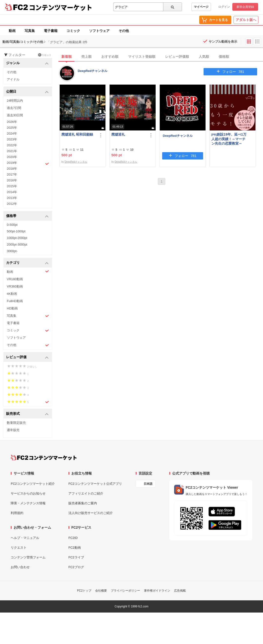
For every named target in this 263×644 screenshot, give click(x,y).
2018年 (12, 169)
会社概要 (101, 591)
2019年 (28, 163)
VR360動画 (15, 286)
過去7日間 (14, 108)
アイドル (13, 79)
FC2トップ (84, 591)
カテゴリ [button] (27, 263)
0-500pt (12, 225)
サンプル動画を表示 (223, 42)
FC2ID (73, 538)
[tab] (161, 57)
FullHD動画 (15, 301)
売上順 (86, 57)
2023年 (12, 139)
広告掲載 (180, 591)
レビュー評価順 (177, 57)
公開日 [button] (27, 92)
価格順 (224, 57)
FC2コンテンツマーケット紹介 (33, 484)
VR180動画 (15, 279)
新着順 (66, 57)
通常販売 (13, 430)
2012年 (12, 204)
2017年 (12, 174)
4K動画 (12, 294)
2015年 (12, 186)
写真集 (30, 31)
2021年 (12, 151)
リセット (45, 55)
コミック (73, 31)
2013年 (12, 198)
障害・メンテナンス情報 (28, 503)
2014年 (12, 192)
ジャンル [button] (27, 63)
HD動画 (12, 308)
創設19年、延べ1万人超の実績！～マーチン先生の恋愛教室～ (229, 139)
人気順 (204, 57)
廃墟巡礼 (118, 134)
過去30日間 (15, 115)
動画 (12, 31)
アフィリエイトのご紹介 (86, 493)
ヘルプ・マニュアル (25, 538)
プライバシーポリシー (125, 591)
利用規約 (17, 513)
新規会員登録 (245, 7)
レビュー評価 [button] (27, 357)
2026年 (12, 122)
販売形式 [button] (27, 414)
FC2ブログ (76, 567)
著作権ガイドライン (157, 591)
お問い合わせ (20, 567)
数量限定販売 (16, 423)
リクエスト (19, 548)
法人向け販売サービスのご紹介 (91, 513)
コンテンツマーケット (61, 7)
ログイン (224, 7)
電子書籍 (51, 31)
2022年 (12, 145)
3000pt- (12, 251)
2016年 (12, 180)
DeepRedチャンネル (93, 71)
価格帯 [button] (27, 216)
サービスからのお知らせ (28, 493)
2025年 (12, 128)
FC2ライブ (76, 557)
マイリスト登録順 (142, 57)
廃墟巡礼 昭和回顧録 (77, 134)
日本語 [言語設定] (148, 484)
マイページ (201, 7)
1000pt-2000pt (17, 238)
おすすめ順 (110, 57)
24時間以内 (15, 101)
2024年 (12, 134)
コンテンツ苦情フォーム (28, 557)
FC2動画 (75, 548)
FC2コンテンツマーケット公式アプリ (95, 484)
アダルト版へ (246, 20)
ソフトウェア (99, 31)
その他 (124, 31)
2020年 (12, 157)
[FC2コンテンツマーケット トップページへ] (44, 457)
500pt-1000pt (16, 231)
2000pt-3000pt (17, 244)
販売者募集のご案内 (83, 503)
